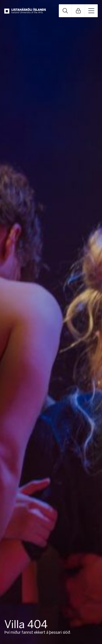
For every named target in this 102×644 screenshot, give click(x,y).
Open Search (65, 11)
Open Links (78, 11)
